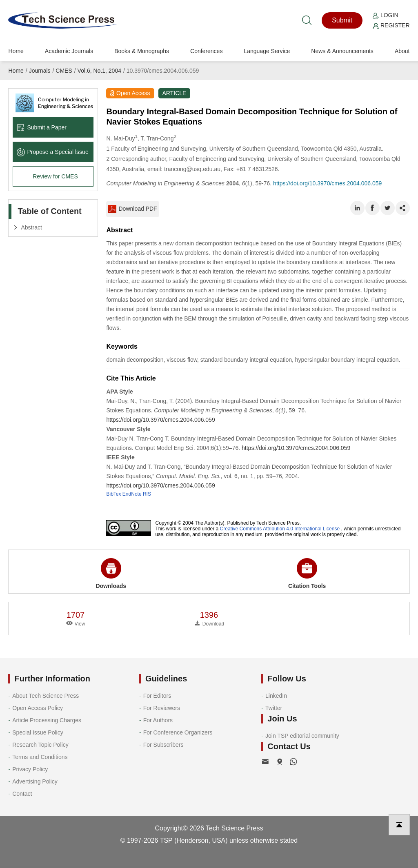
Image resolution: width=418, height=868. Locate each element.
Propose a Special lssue (52, 152)
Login (385, 15)
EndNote (132, 494)
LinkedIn (276, 696)
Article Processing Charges (47, 720)
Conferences (206, 51)
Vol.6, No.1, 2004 (99, 71)
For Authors (158, 720)
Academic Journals (69, 51)
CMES (64, 71)
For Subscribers (163, 745)
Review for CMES (55, 176)
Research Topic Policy (40, 745)
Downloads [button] (111, 574)
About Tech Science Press (46, 696)
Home (16, 51)
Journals (40, 71)
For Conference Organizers (178, 732)
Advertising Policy (35, 781)
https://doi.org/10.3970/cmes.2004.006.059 (327, 183)
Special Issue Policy (38, 732)
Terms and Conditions (40, 757)
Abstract (31, 227)
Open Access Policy (38, 708)
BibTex (113, 494)
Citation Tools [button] (307, 574)
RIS (147, 494)
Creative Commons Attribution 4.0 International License (280, 529)
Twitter (274, 708)
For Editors (157, 696)
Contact (22, 794)
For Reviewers (162, 708)
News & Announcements (342, 51)
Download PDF (132, 209)
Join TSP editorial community (302, 736)
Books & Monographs (142, 51)
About (402, 51)
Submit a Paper (42, 127)
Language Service (267, 51)
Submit (342, 20)
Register (391, 25)
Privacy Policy (30, 769)
